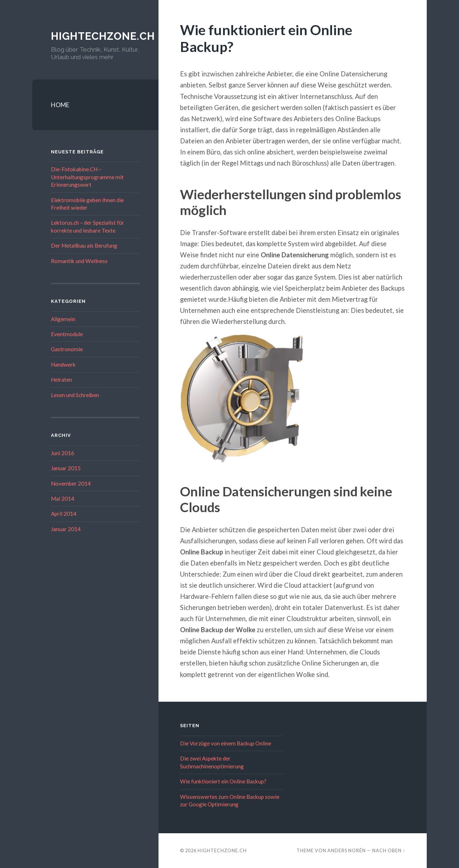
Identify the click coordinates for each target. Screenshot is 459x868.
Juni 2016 (63, 453)
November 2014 (71, 483)
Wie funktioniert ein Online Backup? (223, 781)
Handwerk (63, 364)
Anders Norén (347, 850)
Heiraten (61, 380)
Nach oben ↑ (389, 850)
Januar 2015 (66, 468)
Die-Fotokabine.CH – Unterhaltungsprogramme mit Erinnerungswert (87, 177)
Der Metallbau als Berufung (84, 245)
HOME (60, 105)
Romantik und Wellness (79, 261)
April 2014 (64, 514)
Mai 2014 (63, 499)
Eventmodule (67, 334)
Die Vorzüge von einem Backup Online (226, 743)
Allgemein (63, 319)
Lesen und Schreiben (75, 395)
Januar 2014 (66, 529)
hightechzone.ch (104, 36)
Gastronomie (67, 349)
